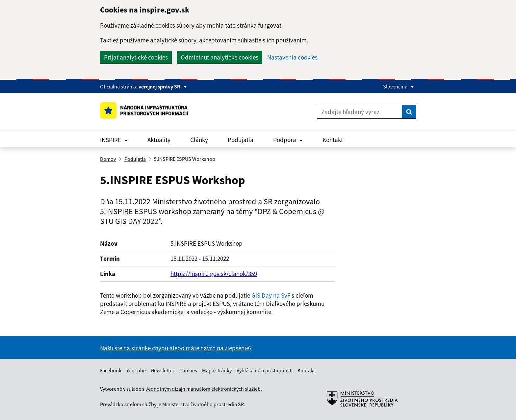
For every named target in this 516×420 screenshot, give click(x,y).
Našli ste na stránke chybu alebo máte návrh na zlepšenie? (176, 348)
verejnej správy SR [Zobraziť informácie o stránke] (163, 86)
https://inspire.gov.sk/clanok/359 (214, 274)
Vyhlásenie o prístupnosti (265, 370)
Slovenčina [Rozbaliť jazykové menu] (399, 86)
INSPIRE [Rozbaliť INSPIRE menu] (114, 140)
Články (199, 140)
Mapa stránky (217, 370)
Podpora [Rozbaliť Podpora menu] (288, 140)
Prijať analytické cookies (136, 57)
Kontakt (333, 140)
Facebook (111, 370)
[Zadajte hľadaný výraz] (360, 112)
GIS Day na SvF (271, 295)
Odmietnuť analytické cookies (219, 57)
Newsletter (163, 370)
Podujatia (241, 140)
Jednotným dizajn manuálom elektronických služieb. (204, 389)
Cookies (188, 370)
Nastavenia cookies (292, 57)
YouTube (136, 370)
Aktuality (159, 140)
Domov (108, 159)
